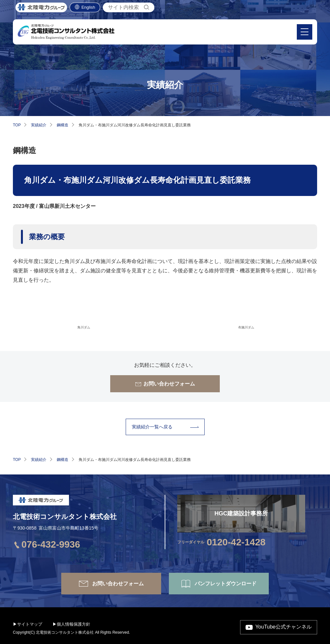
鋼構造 (63, 125)
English (88, 10)
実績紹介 (39, 125)
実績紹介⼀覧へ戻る (152, 427)
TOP (17, 125)
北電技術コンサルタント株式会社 (65, 517)
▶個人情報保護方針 (71, 624)
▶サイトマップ (28, 624)
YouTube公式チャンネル (283, 627)
